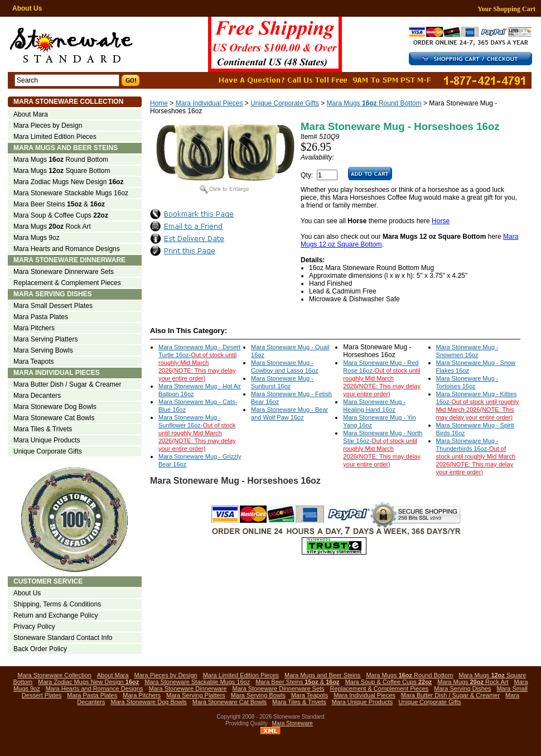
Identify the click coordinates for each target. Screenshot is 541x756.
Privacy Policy (34, 627)
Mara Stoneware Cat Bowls (54, 418)
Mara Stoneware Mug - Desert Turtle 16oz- (199, 363)
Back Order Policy (40, 649)
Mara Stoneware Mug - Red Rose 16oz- (382, 378)
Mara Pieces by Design (48, 126)
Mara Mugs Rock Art (52, 227)
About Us (27, 8)
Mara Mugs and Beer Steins (66, 148)
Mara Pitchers (34, 328)
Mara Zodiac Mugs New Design (68, 182)
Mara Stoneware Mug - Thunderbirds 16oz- (476, 456)
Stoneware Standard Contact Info (63, 638)
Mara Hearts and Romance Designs (67, 249)
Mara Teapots (34, 362)
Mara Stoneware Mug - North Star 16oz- (383, 449)
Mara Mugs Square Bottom (62, 171)
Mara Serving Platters (45, 339)
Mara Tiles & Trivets (43, 429)
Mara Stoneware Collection (68, 102)
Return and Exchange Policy (55, 615)
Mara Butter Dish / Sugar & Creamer (67, 384)
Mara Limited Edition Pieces (55, 137)
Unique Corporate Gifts (285, 103)
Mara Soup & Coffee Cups (61, 215)
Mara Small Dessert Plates (53, 306)
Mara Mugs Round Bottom (374, 103)
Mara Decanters (37, 396)
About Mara (31, 114)
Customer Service (48, 581)
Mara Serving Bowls (43, 350)
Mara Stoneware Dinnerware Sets (64, 272)
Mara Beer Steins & (59, 204)
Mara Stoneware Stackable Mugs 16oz (71, 193)
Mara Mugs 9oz (37, 238)
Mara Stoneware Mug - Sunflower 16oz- (197, 433)
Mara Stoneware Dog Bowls (55, 407)
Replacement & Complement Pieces (67, 283)
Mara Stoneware (293, 723)
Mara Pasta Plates (41, 317)
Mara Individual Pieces (209, 103)
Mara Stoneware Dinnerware (69, 260)
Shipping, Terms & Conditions (57, 604)
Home (159, 103)
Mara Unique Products (47, 440)
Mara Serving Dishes (53, 294)
